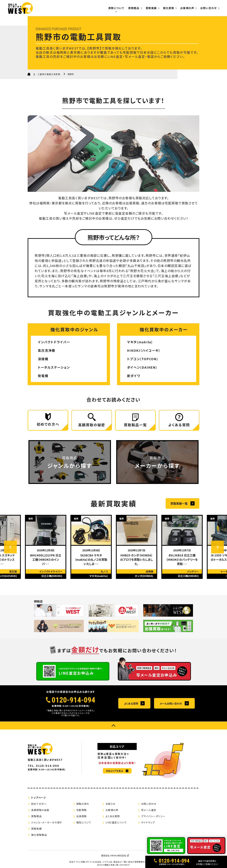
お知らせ (110, 804)
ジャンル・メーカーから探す (47, 823)
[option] (46, 547)
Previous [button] (10, 547)
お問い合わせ (209, 8)
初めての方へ (39, 804)
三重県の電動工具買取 (49, 74)
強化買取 (169, 8)
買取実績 (151, 8)
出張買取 (82, 816)
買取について (116, 8)
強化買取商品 (39, 835)
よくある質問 (131, 704)
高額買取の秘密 (40, 810)
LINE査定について (116, 823)
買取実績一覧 (179, 504)
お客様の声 (187, 8)
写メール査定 (149, 810)
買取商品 (134, 8)
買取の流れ (83, 804)
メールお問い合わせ (171, 704)
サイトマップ (148, 823)
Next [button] (217, 547)
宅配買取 (82, 810)
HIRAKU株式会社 (118, 856)
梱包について (84, 823)
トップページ (39, 798)
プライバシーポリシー (153, 816)
